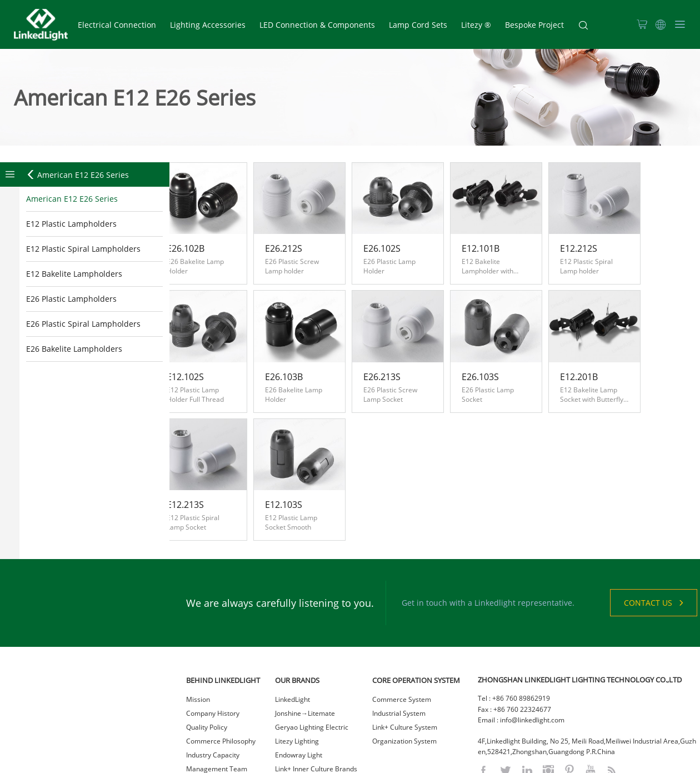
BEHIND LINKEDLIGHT (223, 617)
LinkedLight (292, 637)
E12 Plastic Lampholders (71, 224)
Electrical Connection (117, 25)
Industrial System (399, 650)
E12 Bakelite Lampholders (74, 274)
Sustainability (207, 734)
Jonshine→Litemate (305, 650)
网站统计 (460, 762)
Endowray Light (299, 692)
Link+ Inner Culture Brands (316, 706)
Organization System (404, 678)
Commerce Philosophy (221, 678)
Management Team (217, 706)
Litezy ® (476, 25)
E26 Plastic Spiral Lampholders (83, 324)
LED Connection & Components (317, 25)
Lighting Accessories (208, 25)
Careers (199, 720)
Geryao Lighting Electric (312, 664)
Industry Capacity (213, 692)
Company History (213, 650)
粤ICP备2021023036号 (411, 762)
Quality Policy (207, 664)
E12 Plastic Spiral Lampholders (83, 249)
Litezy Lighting (297, 678)
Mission (198, 637)
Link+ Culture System (405, 664)
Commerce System (402, 637)
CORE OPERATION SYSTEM (416, 617)
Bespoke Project (534, 25)
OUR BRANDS (297, 617)
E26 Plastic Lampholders (71, 299)
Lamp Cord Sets (418, 25)
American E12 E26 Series (77, 175)
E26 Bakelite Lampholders (74, 349)
